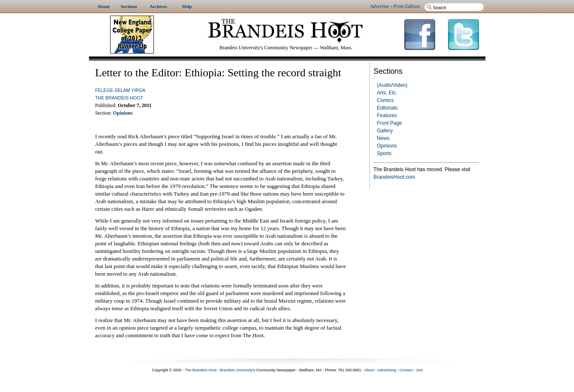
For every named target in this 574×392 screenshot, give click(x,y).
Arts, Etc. (387, 93)
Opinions (387, 146)
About (369, 370)
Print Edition (407, 6)
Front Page (389, 123)
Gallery (385, 131)
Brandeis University (236, 370)
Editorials (387, 108)
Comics (385, 100)
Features (387, 115)
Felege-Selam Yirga (120, 90)
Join (419, 370)
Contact (406, 370)
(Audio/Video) (392, 85)
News (383, 138)
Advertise (379, 6)
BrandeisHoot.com (395, 177)
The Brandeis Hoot (119, 98)
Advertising (387, 370)
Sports (384, 153)
